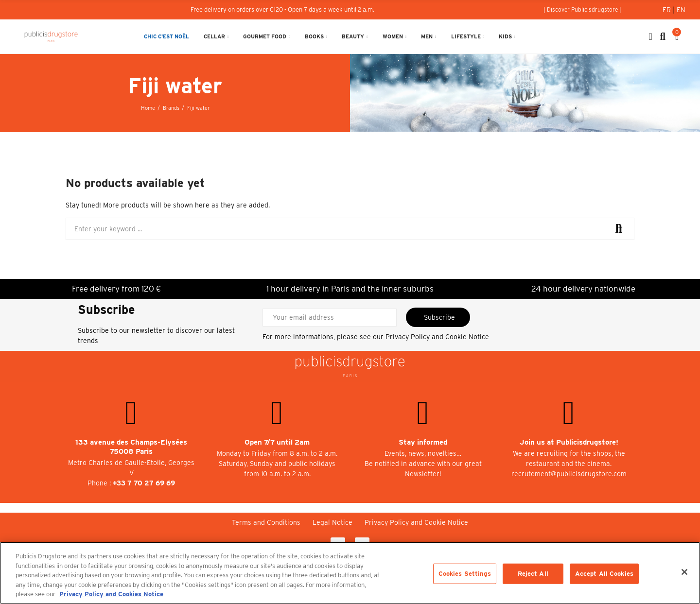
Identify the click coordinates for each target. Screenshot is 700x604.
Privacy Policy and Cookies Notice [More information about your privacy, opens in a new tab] (111, 594)
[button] (582, 10)
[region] (350, 573)
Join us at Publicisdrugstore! (569, 442)
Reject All (533, 574)
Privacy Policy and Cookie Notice (437, 337)
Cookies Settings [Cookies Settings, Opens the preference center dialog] (465, 574)
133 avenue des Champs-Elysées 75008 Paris (131, 447)
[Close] (684, 572)
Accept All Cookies (604, 574)
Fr (668, 10)
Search (619, 229)
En (681, 10)
